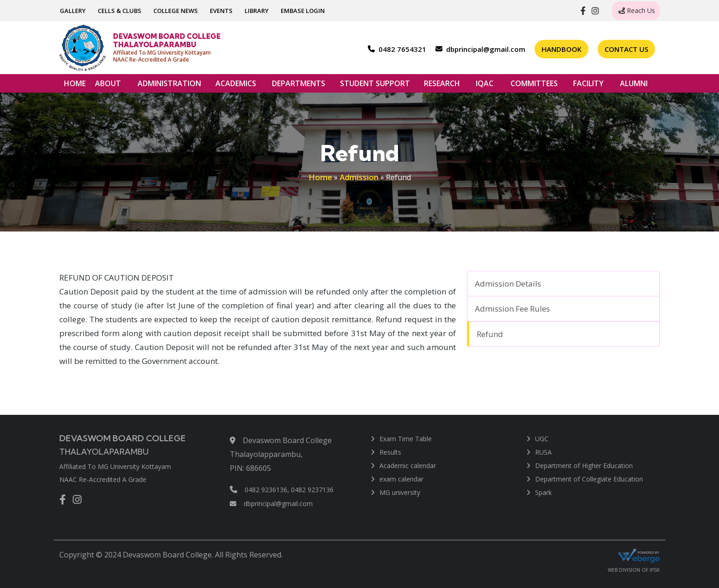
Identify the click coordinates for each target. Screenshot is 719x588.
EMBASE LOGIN (303, 11)
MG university (400, 492)
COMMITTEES (534, 85)
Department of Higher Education (584, 466)
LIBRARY (257, 11)
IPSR (655, 570)
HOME (75, 83)
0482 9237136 (312, 490)
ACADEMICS (236, 85)
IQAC (485, 85)
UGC (542, 439)
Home (320, 177)
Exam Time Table (406, 439)
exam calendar (401, 479)
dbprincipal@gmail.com (271, 504)
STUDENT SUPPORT (375, 85)
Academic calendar (408, 466)
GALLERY (73, 11)
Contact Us (626, 49)
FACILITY (588, 85)
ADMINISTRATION (169, 85)
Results (390, 452)
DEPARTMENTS (299, 85)
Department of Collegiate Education (589, 479)
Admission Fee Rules (512, 309)
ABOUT (108, 85)
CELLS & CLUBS (120, 11)
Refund (490, 334)
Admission (359, 177)
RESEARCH (442, 85)
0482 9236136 (266, 490)
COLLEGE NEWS (176, 11)
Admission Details (508, 284)
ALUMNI (634, 85)
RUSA (543, 452)
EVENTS (221, 11)
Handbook (561, 49)
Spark (543, 492)
